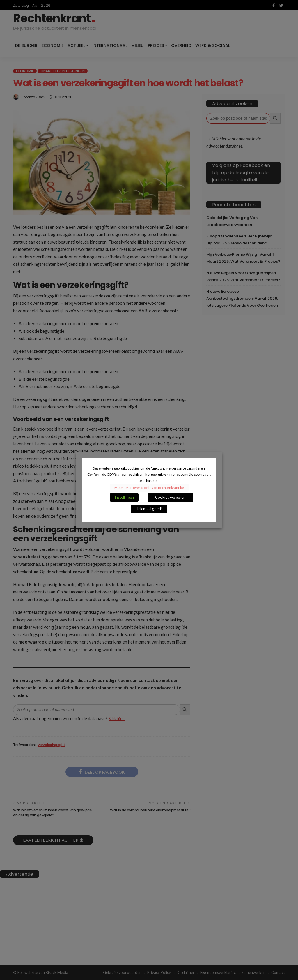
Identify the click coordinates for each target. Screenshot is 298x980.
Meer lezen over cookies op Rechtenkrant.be (149, 488)
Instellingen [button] (124, 498)
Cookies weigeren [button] (170, 498)
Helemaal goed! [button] (149, 509)
